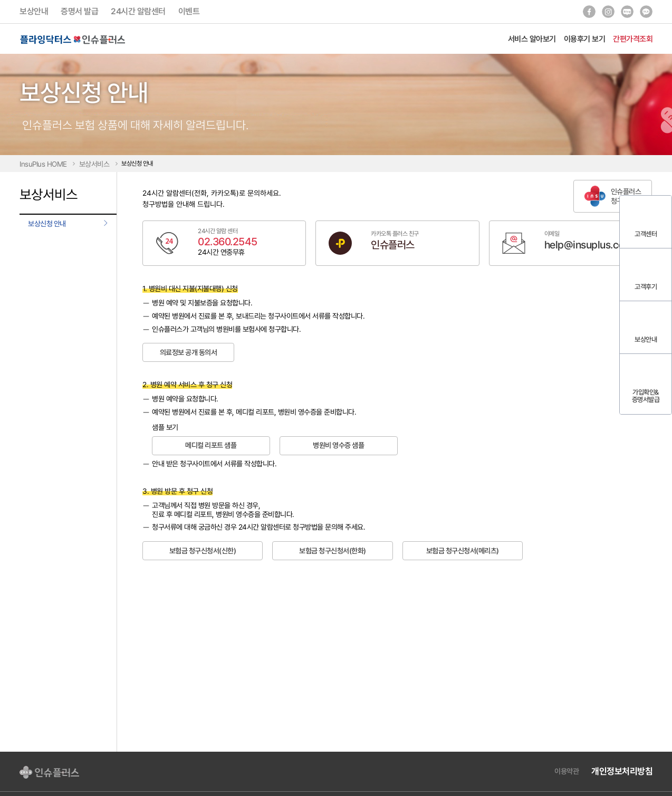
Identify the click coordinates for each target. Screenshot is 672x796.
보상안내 (34, 11)
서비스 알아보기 (532, 39)
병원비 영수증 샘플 (338, 445)
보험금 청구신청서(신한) (203, 551)
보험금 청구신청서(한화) (333, 551)
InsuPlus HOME (43, 164)
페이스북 (589, 12)
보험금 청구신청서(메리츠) (463, 551)
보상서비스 (94, 164)
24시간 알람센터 (138, 11)
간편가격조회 (633, 39)
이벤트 (189, 11)
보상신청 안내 (47, 224)
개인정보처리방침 (622, 771)
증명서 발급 (79, 11)
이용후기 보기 (585, 39)
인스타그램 (608, 12)
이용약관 (567, 771)
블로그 (627, 12)
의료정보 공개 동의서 (189, 352)
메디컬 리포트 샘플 (211, 445)
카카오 (646, 12)
